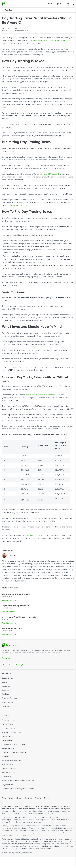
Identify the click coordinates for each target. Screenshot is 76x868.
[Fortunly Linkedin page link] (16, 665)
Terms (46, 798)
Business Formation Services (14, 753)
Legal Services (8, 785)
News (11, 798)
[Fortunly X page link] (10, 665)
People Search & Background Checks (18, 789)
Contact (28, 798)
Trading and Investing (11, 732)
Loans (4, 682)
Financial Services (10, 698)
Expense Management (12, 761)
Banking (5, 694)
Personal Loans (8, 728)
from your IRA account (49, 174)
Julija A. (4, 31)
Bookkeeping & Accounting (14, 745)
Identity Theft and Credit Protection (18, 781)
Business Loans (9, 720)
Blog (4, 798)
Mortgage (6, 706)
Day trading (7, 68)
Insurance (6, 686)
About (19, 798)
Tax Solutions (8, 765)
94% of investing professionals (36, 536)
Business (6, 690)
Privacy (38, 798)
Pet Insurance (8, 749)
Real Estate (7, 777)
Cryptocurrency (9, 769)
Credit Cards (8, 678)
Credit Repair (8, 724)
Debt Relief (7, 740)
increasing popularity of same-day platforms (47, 41)
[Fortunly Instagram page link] (22, 665)
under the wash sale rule (18, 205)
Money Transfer (9, 773)
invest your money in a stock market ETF (43, 395)
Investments (7, 702)
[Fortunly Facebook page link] (4, 665)
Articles (8, 10)
